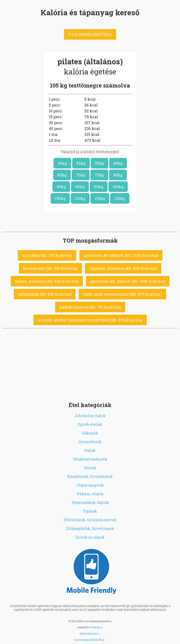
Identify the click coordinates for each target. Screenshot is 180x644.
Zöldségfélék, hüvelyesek (90, 528)
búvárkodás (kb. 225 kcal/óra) (50, 268)
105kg (60, 198)
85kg (61, 187)
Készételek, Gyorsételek (90, 476)
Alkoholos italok (90, 416)
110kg (80, 198)
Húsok (90, 468)
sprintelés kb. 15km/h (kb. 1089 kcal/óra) (128, 281)
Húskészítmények (90, 459)
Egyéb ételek (90, 424)
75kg (99, 175)
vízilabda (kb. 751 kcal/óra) (47, 255)
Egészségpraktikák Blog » (90, 640)
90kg (80, 187)
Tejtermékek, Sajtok (90, 502)
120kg (120, 198)
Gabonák (90, 433)
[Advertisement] (90, 364)
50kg (81, 163)
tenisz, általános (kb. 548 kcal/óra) (47, 281)
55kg (99, 163)
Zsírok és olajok (90, 537)
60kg (118, 163)
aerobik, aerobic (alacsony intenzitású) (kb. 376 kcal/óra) (90, 320)
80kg (118, 175)
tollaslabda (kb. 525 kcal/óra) (45, 294)
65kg (62, 175)
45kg (62, 163)
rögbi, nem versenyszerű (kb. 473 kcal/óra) (122, 294)
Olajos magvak (90, 485)
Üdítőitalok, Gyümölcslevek (90, 520)
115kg (100, 198)
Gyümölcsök (90, 442)
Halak (90, 450)
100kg (118, 187)
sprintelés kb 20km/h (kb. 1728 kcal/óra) (121, 255)
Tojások (90, 511)
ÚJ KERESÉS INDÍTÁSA (90, 34)
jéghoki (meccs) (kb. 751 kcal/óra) (90, 307)
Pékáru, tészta (90, 494)
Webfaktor (96, 627)
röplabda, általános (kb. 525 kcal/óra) (123, 268)
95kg (99, 187)
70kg (81, 175)
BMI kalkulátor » (90, 634)
